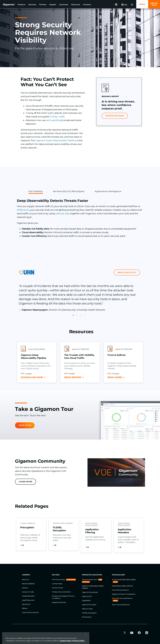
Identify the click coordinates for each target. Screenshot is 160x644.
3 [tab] (82, 316)
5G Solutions (87, 617)
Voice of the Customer (30, 612)
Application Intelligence (108, 191)
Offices (25, 608)
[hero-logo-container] (8, 4)
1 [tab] (74, 316)
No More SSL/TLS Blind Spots (69, 191)
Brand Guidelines (28, 584)
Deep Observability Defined (122, 586)
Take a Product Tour (90, 580)
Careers (25, 588)
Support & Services (59, 602)
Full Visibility (36, 191)
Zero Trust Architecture (121, 605)
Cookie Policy (64, 633)
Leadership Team (28, 596)
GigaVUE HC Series (89, 605)
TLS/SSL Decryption (89, 613)
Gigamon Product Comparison (124, 594)
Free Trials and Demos (120, 590)
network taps (63, 214)
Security (76, 633)
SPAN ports (23, 210)
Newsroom (26, 604)
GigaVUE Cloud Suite (90, 592)
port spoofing (54, 120)
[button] (22, 5)
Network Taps (87, 609)
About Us (26, 580)
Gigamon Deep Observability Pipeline (56, 140)
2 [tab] (78, 316)
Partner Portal (57, 588)
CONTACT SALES (154, 4)
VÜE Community (59, 580)
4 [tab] (86, 316)
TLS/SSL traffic (57, 117)
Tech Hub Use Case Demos (122, 598)
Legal (85, 633)
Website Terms (34, 633)
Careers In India (28, 592)
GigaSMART (86, 600)
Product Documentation (61, 592)
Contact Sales (57, 584)
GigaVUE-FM (87, 596)
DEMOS (142, 4)
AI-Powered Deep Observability (124, 580)
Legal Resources (28, 600)
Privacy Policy (49, 633)
